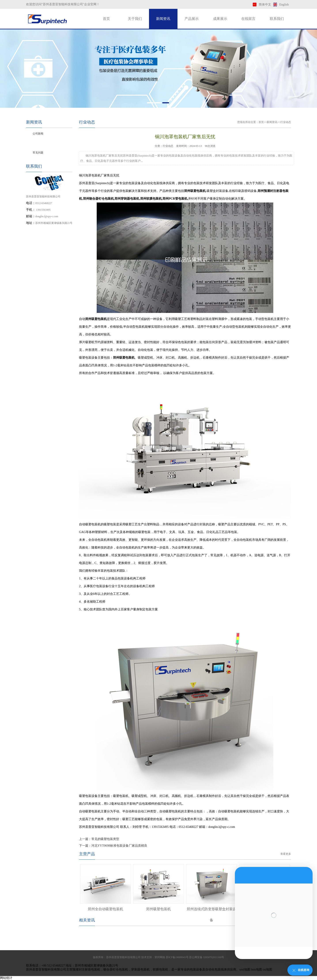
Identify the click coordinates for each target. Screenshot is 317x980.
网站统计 (6, 978)
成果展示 (220, 19)
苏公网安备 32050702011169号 (207, 957)
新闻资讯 (163, 19)
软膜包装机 (160, 970)
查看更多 (286, 854)
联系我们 (277, 19)
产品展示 (192, 19)
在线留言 (248, 19)
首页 (106, 19)
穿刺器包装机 (140, 970)
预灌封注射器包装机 (86, 970)
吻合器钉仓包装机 (116, 970)
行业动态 (38, 143)
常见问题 (38, 153)
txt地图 (268, 970)
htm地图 (257, 970)
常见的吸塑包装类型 (105, 839)
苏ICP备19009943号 (177, 957)
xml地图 (245, 970)
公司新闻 (38, 134)
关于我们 (135, 19)
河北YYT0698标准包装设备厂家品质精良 (119, 846)
